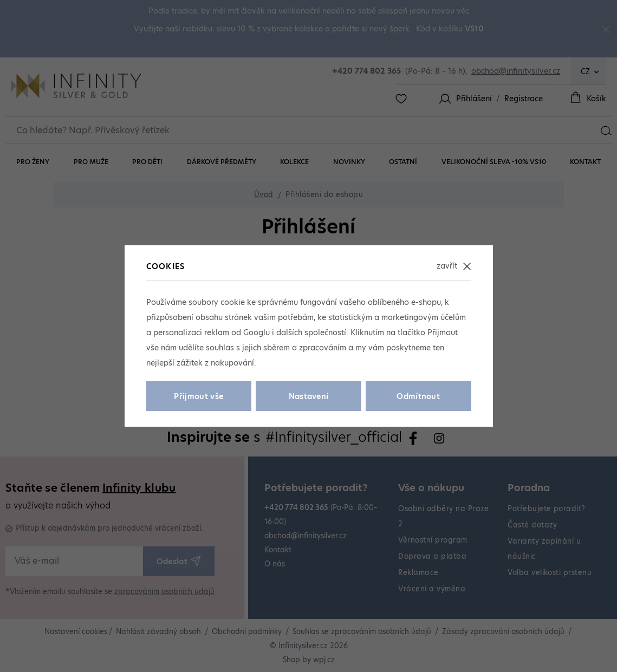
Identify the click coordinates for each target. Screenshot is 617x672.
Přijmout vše (199, 396)
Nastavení (309, 396)
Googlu (256, 332)
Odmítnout (418, 396)
